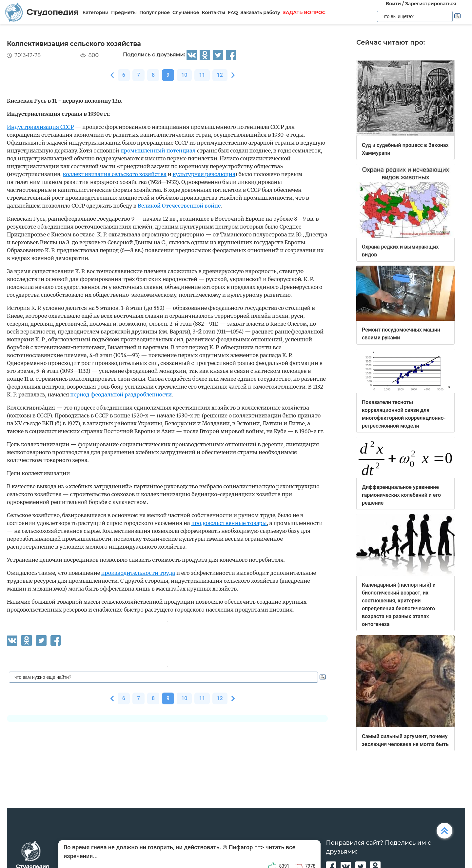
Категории (96, 12)
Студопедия (42, 12)
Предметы (124, 12)
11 (202, 75)
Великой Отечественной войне (179, 206)
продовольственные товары (229, 523)
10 (184, 75)
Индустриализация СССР (40, 127)
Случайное (186, 12)
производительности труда (138, 573)
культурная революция (204, 174)
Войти (393, 4)
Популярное (155, 12)
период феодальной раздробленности (121, 394)
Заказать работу (260, 12)
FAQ (233, 12)
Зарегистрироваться (431, 4)
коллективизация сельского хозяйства (115, 174)
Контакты (214, 12)
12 (220, 75)
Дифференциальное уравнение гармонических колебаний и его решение (401, 495)
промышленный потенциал (158, 151)
